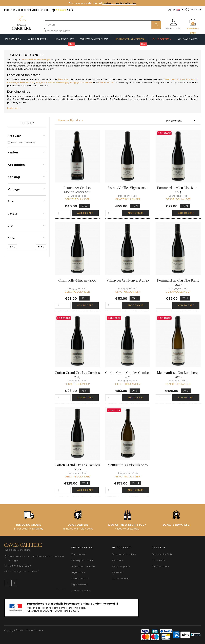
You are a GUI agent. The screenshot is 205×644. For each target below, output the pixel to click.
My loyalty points (121, 566)
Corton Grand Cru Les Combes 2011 (128, 375)
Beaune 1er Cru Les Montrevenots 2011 (77, 190)
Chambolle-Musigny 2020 (77, 280)
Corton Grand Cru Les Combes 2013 (77, 375)
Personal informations (124, 554)
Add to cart (85, 213)
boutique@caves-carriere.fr (24, 571)
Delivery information (83, 560)
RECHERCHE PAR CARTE (57, 31)
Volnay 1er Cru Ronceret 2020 (128, 280)
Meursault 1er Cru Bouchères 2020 (178, 375)
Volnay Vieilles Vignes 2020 (128, 188)
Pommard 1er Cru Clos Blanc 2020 (178, 282)
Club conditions (161, 566)
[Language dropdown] (172, 10)
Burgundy (143, 63)
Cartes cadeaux (121, 578)
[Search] (102, 25)
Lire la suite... (14, 108)
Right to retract (80, 584)
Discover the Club (162, 554)
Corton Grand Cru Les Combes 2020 (77, 467)
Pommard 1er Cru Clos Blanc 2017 (178, 190)
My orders (117, 560)
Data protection (80, 578)
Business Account (81, 591)
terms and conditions (83, 566)
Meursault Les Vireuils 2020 (128, 465)
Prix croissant (182, 121)
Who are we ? (79, 554)
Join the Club (159, 560)
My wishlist (117, 572)
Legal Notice (78, 572)
